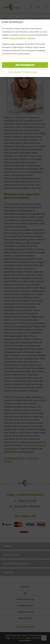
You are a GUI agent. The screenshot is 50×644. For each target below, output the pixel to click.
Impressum (31, 38)
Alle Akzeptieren (25, 65)
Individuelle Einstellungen (23, 72)
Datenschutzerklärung (18, 38)
